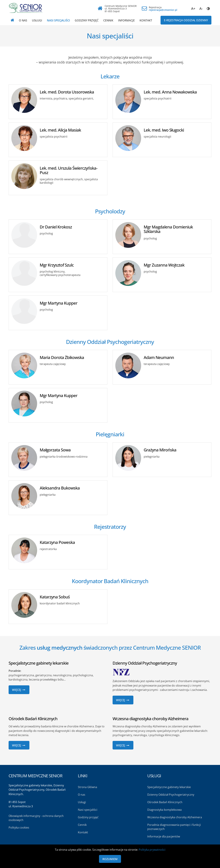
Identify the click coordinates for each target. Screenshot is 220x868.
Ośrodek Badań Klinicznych (165, 802)
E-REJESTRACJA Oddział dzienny (186, 20)
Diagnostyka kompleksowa (164, 810)
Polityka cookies (19, 828)
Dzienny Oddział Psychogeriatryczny (171, 795)
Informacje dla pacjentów (164, 836)
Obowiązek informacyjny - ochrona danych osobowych (36, 818)
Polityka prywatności (152, 850)
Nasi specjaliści (58, 20)
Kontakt (146, 20)
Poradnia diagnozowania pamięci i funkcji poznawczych (174, 827)
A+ (193, 8)
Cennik (108, 20)
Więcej (19, 690)
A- (201, 8)
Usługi (37, 20)
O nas (23, 20)
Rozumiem (110, 859)
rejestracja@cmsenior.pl (163, 10)
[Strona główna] (12, 20)
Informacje (126, 20)
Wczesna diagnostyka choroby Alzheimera (175, 817)
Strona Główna (87, 787)
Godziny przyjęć (87, 20)
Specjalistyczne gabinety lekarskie (169, 787)
